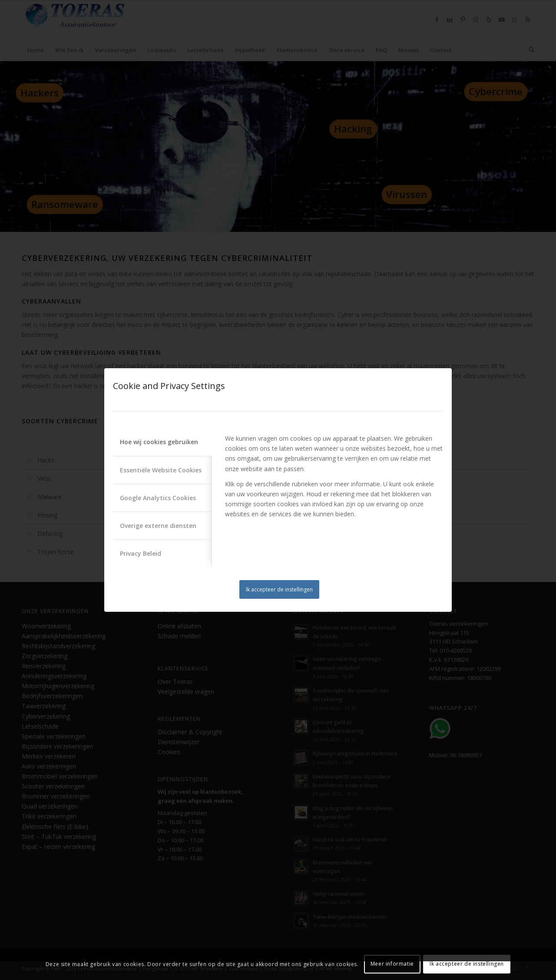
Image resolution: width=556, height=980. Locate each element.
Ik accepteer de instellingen (279, 589)
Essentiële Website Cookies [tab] (161, 470)
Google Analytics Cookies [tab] (158, 498)
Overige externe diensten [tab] (158, 526)
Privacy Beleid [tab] (141, 553)
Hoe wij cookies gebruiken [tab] (159, 442)
